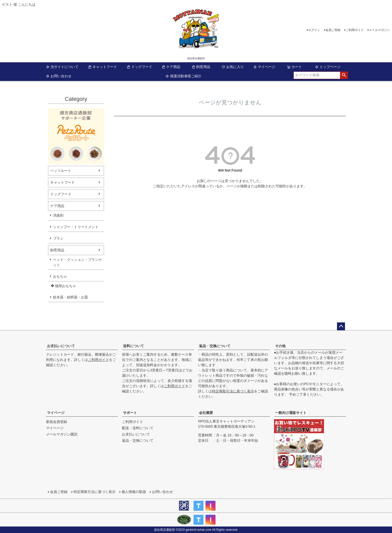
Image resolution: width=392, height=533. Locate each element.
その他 (280, 346)
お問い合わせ (59, 76)
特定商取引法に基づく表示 (233, 391)
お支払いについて (61, 346)
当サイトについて (62, 67)
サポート (130, 413)
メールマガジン (379, 30)
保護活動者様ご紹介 (183, 76)
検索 (344, 75)
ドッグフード (139, 67)
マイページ (264, 67)
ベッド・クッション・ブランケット (77, 262)
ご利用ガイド (355, 30)
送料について (133, 346)
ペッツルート (61, 171)
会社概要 (206, 413)
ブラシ (58, 238)
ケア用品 (171, 67)
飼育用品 (201, 67)
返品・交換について (215, 346)
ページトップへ (341, 326)
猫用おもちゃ (65, 286)
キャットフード (102, 67)
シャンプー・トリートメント (76, 227)
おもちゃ (60, 276)
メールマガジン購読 (62, 434)
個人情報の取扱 (134, 492)
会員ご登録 (333, 30)
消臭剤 (58, 215)
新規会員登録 (56, 422)
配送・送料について (138, 428)
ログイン (314, 30)
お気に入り (233, 67)
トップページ (328, 67)
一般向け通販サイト (291, 413)
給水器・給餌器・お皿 (70, 297)
